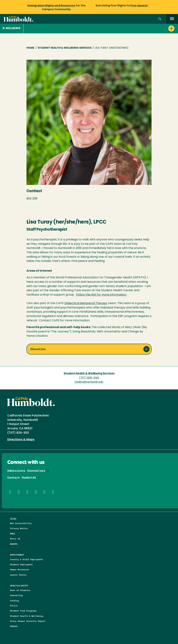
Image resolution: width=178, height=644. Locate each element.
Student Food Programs (23, 611)
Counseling (16, 595)
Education (38, 349)
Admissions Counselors (26, 471)
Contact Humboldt (22, 478)
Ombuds (14, 626)
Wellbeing (12, 28)
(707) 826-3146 (89, 378)
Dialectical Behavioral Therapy (86, 303)
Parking (14, 601)
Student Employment (21, 564)
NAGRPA (14, 544)
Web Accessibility (21, 523)
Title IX (15, 539)
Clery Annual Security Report (28, 621)
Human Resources (19, 570)
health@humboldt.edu (89, 382)
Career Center (18, 575)
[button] (160, 19)
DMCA (13, 534)
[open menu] (172, 19)
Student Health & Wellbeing (26, 616)
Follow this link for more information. (101, 295)
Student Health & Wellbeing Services (65, 48)
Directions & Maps (21, 440)
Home (30, 48)
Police (14, 606)
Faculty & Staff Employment (26, 559)
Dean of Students (20, 590)
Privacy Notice (19, 528)
